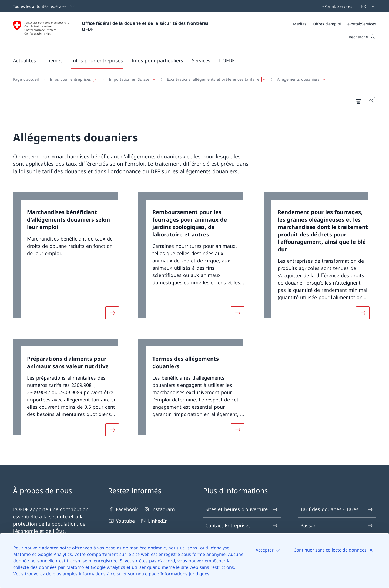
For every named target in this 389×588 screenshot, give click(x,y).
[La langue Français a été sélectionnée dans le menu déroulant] (366, 6)
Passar (337, 526)
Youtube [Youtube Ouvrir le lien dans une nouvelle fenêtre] (121, 521)
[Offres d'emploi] (327, 24)
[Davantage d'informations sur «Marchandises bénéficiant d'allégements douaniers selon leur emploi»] (112, 313)
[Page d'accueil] (26, 79)
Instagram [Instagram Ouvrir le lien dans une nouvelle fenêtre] (159, 509)
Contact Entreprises (242, 526)
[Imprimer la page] (358, 100)
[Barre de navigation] (336, 6)
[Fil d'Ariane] (192, 79)
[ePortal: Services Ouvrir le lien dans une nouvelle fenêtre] (336, 6)
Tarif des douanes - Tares (337, 509)
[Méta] (335, 24)
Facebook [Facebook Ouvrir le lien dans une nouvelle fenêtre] (123, 509)
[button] (24, 60)
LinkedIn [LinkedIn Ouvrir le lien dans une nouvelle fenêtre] (154, 521)
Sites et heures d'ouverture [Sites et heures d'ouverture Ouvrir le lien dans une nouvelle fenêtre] (242, 509)
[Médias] (300, 24)
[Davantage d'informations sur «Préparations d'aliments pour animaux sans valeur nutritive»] (112, 430)
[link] (69, 259)
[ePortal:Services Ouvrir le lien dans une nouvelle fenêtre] (362, 24)
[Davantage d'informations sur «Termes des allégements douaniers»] (237, 430)
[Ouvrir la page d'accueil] (111, 32)
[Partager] (372, 100)
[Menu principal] (190, 60)
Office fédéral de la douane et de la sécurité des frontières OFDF (146, 26)
